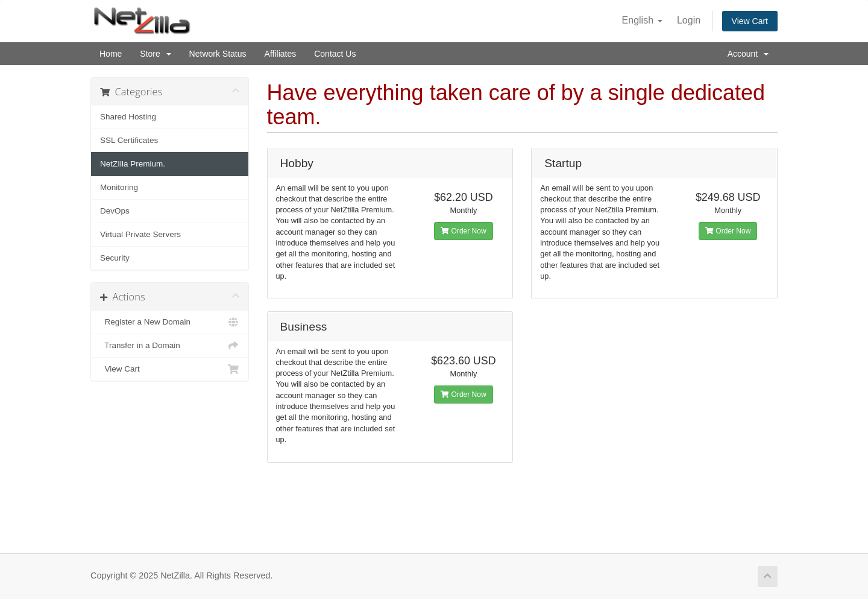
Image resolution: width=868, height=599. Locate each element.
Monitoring (119, 187)
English (642, 20)
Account (748, 54)
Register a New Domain (170, 322)
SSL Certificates (129, 140)
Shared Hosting (128, 117)
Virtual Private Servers (140, 234)
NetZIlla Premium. (133, 164)
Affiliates (281, 54)
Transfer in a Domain (170, 346)
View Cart (750, 21)
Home (111, 54)
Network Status (218, 54)
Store (155, 54)
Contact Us (335, 54)
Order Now (463, 231)
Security (115, 258)
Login (689, 20)
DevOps (115, 211)
